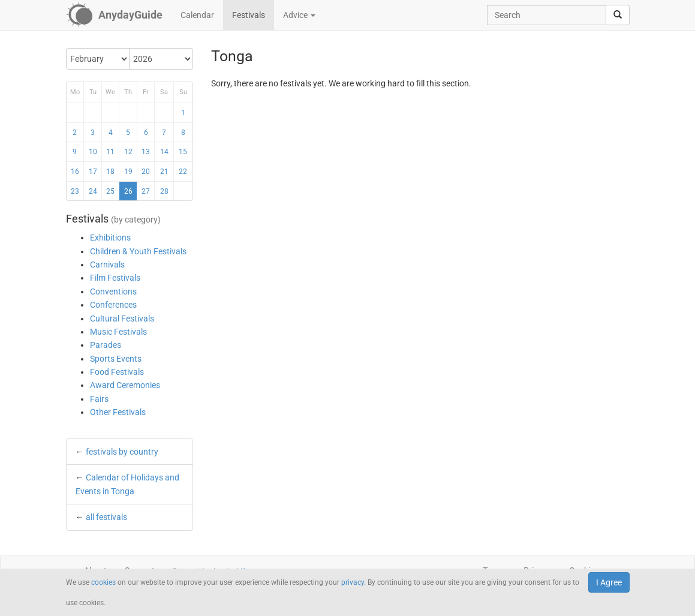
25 (110, 191)
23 (75, 191)
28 (164, 191)
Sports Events (116, 359)
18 (110, 172)
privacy (353, 582)
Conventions (113, 292)
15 (183, 152)
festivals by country (122, 452)
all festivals (106, 517)
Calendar (197, 15)
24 (93, 191)
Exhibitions (110, 238)
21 (164, 172)
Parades (106, 345)
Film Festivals (115, 278)
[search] (618, 15)
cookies (103, 582)
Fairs (99, 399)
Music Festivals (118, 332)
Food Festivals (117, 372)
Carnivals (107, 265)
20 (146, 172)
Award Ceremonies (125, 385)
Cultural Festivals (122, 318)
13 (146, 152)
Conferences (113, 305)
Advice (299, 15)
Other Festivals (118, 412)
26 (128, 191)
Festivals (249, 15)
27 (146, 191)
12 (128, 152)
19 (128, 172)
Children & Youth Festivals (138, 251)
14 (164, 152)
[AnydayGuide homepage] (114, 15)
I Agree (609, 582)
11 (110, 152)
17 (93, 172)
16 (75, 172)
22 (183, 172)
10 (93, 152)
